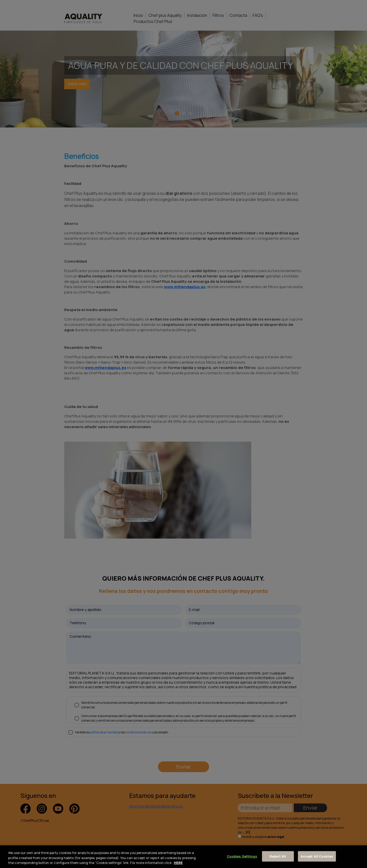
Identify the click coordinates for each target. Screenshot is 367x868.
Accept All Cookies (317, 856)
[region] (183, 857)
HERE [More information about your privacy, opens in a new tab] (178, 863)
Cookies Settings (242, 856)
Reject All (278, 856)
